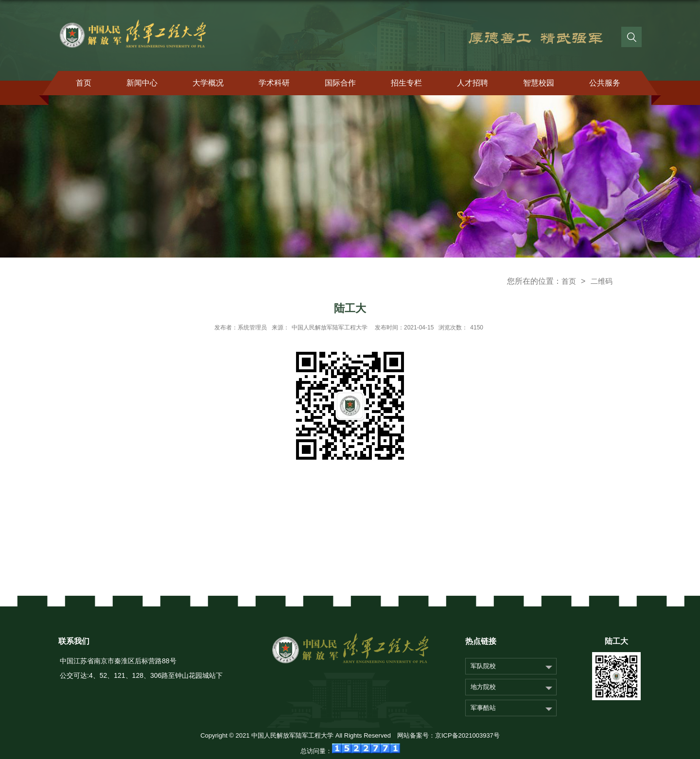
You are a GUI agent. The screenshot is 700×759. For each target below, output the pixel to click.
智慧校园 (539, 83)
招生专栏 (406, 83)
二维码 (602, 281)
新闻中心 (142, 83)
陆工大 (616, 641)
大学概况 (208, 83)
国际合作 (340, 83)
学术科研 (274, 83)
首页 (84, 83)
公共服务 (605, 83)
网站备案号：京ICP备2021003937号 (448, 735)
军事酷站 (483, 708)
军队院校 (483, 666)
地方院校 (483, 687)
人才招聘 (472, 83)
